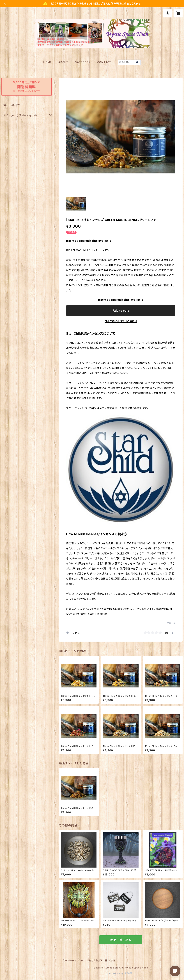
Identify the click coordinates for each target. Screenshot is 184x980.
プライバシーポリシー (72, 960)
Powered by (121, 973)
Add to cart (121, 311)
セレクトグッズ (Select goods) (20, 115)
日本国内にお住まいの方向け (121, 321)
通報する (171, 623)
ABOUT (63, 62)
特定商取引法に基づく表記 (102, 960)
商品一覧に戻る (121, 940)
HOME (48, 62)
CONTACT (104, 62)
